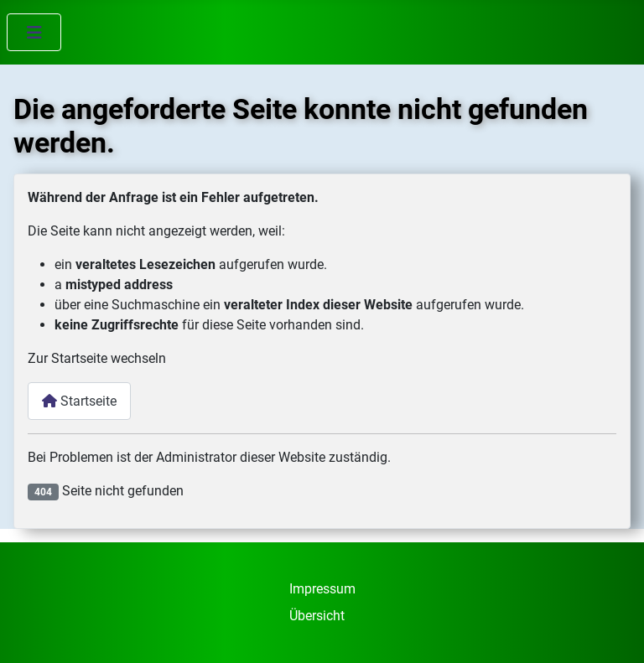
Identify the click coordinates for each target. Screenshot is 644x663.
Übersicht (317, 616)
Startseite (79, 401)
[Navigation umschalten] (34, 32)
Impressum (322, 589)
